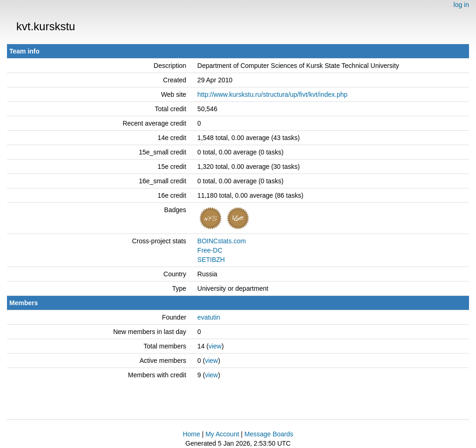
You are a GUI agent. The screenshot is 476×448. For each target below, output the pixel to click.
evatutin (209, 317)
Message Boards (269, 434)
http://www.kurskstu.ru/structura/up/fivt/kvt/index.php (273, 94)
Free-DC (210, 250)
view (215, 346)
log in (461, 5)
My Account (222, 434)
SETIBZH (211, 260)
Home (191, 434)
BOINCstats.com (222, 241)
